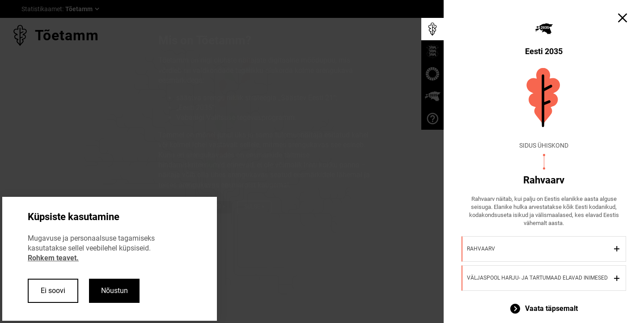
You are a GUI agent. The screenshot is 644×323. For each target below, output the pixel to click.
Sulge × (254, 207)
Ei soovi (53, 291)
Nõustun (114, 291)
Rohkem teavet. (53, 258)
